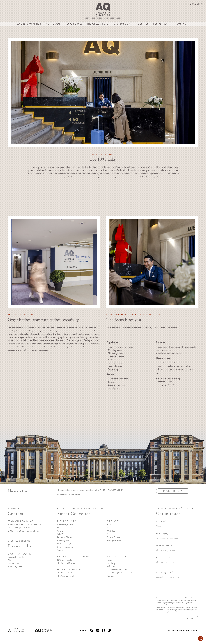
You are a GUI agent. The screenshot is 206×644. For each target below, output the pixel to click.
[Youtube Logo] (98, 630)
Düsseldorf (116, 570)
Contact (182, 24)
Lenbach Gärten (65, 537)
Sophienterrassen (65, 547)
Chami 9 (61, 531)
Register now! (173, 491)
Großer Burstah (114, 537)
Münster (110, 576)
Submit (191, 619)
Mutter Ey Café (15, 567)
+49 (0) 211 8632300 (25, 528)
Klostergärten (63, 541)
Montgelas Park (114, 541)
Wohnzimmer (54, 24)
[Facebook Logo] (103, 630)
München (111, 566)
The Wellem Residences (68, 563)
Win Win (61, 534)
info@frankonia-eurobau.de (28, 531)
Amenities (142, 24)
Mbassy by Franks (16, 557)
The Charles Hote (65, 576)
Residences (160, 24)
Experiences (75, 24)
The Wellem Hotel (98, 24)
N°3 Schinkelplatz (65, 544)
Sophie (60, 550)
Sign (108, 534)
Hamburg (111, 563)
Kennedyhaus (113, 528)
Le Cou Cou (13, 564)
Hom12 (110, 525)
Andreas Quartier (29, 24)
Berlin (109, 560)
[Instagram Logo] (92, 630)
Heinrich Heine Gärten (68, 528)
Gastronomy (122, 24)
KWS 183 (111, 531)
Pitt (9, 560)
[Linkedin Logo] (109, 630)
